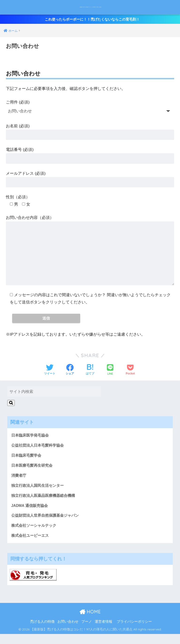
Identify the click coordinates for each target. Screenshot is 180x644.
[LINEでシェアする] (110, 375)
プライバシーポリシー (134, 631)
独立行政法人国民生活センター (39, 493)
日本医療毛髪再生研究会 (33, 472)
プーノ (87, 631)
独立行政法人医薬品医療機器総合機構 (45, 503)
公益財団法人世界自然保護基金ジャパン (47, 524)
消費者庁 (19, 483)
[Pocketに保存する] (130, 375)
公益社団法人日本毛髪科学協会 (39, 451)
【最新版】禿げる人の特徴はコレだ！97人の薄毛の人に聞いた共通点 (91, 8)
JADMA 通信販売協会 (31, 514)
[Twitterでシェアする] (50, 375)
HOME (90, 621)
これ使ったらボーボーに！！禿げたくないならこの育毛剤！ (90, 22)
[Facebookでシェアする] (70, 375)
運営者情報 (103, 631)
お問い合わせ (68, 631)
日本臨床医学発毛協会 (31, 441)
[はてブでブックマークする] (90, 375)
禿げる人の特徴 (42, 631)
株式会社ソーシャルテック (35, 535)
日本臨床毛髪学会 (27, 462)
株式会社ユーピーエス (31, 545)
